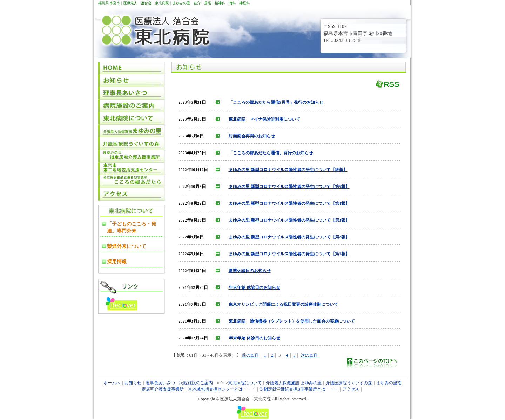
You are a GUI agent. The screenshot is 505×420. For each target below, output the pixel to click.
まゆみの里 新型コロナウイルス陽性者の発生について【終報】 (288, 170)
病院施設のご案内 (196, 383)
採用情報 (117, 262)
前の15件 (250, 355)
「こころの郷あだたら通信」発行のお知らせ (271, 153)
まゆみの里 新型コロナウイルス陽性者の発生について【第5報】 (289, 187)
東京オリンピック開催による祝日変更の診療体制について (283, 304)
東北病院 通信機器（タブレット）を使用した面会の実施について (292, 321)
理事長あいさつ (160, 383)
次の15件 (309, 355)
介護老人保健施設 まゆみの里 (294, 383)
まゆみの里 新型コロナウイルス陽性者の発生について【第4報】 (289, 203)
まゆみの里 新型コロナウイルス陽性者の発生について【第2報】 (289, 237)
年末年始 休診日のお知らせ (254, 287)
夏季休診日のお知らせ (250, 271)
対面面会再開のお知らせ (252, 136)
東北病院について (245, 383)
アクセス (351, 389)
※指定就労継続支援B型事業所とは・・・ (299, 389)
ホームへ (112, 383)
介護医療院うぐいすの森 (349, 383)
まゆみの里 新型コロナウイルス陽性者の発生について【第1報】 (289, 254)
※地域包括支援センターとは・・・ (222, 389)
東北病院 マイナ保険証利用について (264, 119)
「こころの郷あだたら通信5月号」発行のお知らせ (276, 102)
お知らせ (133, 383)
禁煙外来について (127, 246)
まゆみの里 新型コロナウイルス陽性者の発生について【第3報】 (289, 220)
